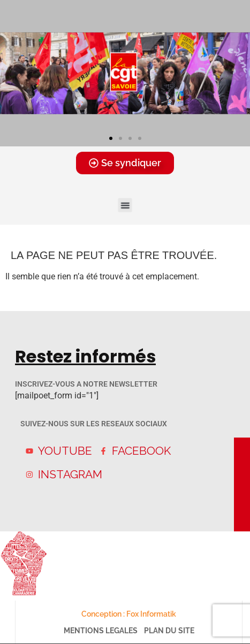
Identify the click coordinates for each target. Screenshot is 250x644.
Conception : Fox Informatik (129, 614)
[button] (111, 138)
